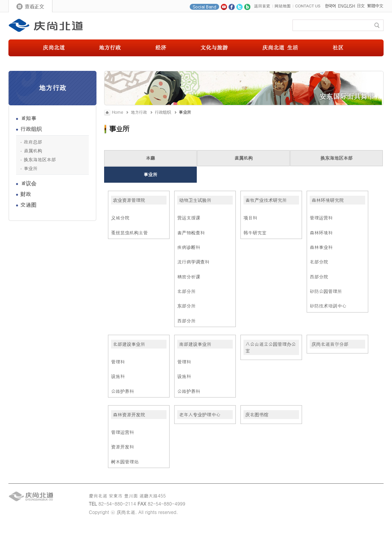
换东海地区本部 (40, 159)
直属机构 (33, 151)
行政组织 (31, 129)
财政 (26, 194)
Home (117, 112)
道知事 (28, 118)
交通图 (28, 205)
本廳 (150, 158)
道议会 (28, 183)
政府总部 (33, 142)
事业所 (31, 168)
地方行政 (139, 112)
